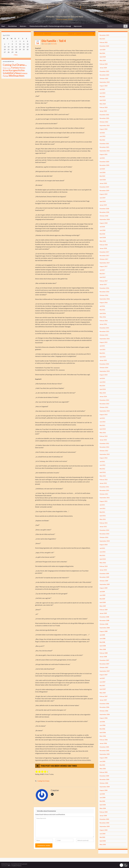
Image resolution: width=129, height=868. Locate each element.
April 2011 (103, 516)
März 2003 (103, 844)
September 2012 (105, 454)
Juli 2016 (102, 306)
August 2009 (104, 588)
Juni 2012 (102, 465)
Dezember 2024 (104, 46)
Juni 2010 (102, 552)
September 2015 (105, 339)
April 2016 (103, 313)
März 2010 (103, 563)
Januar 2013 (103, 440)
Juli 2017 (102, 270)
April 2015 (103, 357)
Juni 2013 (102, 422)
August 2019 (104, 194)
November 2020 (104, 165)
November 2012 (104, 447)
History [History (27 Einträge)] (22, 68)
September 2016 (105, 299)
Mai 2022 (102, 140)
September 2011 (105, 498)
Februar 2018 (104, 245)
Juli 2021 (102, 158)
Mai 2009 (102, 599)
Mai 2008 (102, 642)
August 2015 (104, 342)
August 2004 (104, 790)
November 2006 (104, 707)
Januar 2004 (103, 816)
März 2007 (103, 693)
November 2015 (104, 331)
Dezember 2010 (104, 530)
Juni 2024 (102, 50)
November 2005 (104, 751)
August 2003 (104, 830)
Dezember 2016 (104, 288)
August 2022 (104, 129)
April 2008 (103, 646)
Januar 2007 (103, 700)
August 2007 (104, 675)
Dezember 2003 (104, 819)
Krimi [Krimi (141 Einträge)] (6, 70)
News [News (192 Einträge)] (18, 73)
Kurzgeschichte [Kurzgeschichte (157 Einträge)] (17, 70)
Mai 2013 (102, 425)
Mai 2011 (102, 512)
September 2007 (105, 671)
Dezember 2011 (104, 487)
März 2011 (103, 519)
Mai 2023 (102, 97)
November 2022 (104, 118)
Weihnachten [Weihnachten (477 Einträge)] (17, 76)
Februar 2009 (104, 610)
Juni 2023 (102, 93)
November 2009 (104, 577)
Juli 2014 (102, 378)
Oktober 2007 (104, 667)
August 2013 (104, 415)
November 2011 (104, 490)
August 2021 (104, 154)
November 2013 (104, 404)
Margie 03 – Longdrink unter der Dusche (80, 34)
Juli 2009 (102, 592)
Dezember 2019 (104, 187)
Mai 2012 (102, 469)
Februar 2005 (104, 772)
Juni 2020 (102, 172)
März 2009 (103, 606)
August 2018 (104, 223)
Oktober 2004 (104, 783)
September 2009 (105, 584)
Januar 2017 (103, 284)
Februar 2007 (104, 696)
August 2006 (104, 718)
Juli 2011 (102, 505)
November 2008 (104, 620)
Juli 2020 (102, 169)
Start (3, 26)
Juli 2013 (102, 418)
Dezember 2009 (104, 573)
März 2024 (103, 60)
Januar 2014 (103, 396)
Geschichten (12, 26)
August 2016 (104, 303)
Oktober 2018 (104, 216)
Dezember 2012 (104, 443)
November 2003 (104, 823)
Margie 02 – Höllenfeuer (44, 34)
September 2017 (105, 263)
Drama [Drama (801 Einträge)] (20, 65)
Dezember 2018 (104, 209)
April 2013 (103, 429)
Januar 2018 (103, 248)
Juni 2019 (102, 198)
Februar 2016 (104, 321)
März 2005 (103, 769)
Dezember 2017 (104, 252)
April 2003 (103, 841)
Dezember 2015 (104, 328)
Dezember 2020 (104, 162)
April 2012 (103, 472)
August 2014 (104, 375)
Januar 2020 (103, 183)
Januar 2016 (103, 324)
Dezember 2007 (104, 660)
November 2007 (104, 664)
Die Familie (54, 44)
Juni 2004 (102, 797)
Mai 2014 (102, 386)
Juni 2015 (102, 349)
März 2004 (103, 808)
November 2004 (104, 779)
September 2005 (105, 754)
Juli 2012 (102, 461)
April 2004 (103, 805)
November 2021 (104, 147)
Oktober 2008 (104, 624)
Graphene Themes (17, 866)
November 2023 (104, 75)
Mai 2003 (102, 837)
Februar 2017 (104, 281)
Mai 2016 (102, 310)
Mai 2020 (102, 176)
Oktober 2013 (104, 407)
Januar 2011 (103, 527)
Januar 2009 (103, 613)
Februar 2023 (104, 107)
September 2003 (105, 826)
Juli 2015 (102, 346)
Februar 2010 (104, 566)
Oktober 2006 (104, 711)
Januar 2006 (103, 743)
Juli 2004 (102, 794)
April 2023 (103, 100)
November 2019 (104, 190)
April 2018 (103, 237)
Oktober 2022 (104, 122)
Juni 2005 (102, 761)
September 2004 (105, 787)
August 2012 (104, 458)
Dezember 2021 (104, 144)
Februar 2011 (104, 523)
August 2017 (104, 266)
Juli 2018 (102, 227)
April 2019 (103, 201)
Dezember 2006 (104, 704)
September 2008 (105, 628)
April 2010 (103, 559)
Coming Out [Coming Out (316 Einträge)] (9, 65)
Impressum (78, 26)
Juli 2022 (102, 133)
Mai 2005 (102, 765)
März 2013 (103, 433)
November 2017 (104, 256)
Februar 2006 (104, 740)
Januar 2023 (103, 111)
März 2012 (103, 476)
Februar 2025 (104, 42)
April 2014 (103, 389)
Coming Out (41, 781)
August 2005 (104, 758)
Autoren (23, 26)
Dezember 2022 (104, 115)
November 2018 (104, 212)
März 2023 (103, 104)
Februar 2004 (104, 812)
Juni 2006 (102, 725)
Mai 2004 (102, 801)
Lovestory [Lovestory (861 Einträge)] (9, 73)
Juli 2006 (102, 722)
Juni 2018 (102, 230)
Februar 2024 (104, 64)
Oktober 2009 (104, 581)
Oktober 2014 (104, 368)
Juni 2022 (102, 136)
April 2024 (103, 57)
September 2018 (105, 219)
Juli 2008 (102, 635)
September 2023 (105, 82)
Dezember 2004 (104, 776)
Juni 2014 (102, 382)
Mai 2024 (102, 53)
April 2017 (103, 277)
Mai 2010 (102, 555)
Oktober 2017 (104, 259)
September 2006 (105, 714)
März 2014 (103, 393)
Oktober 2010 (104, 537)
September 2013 (105, 411)
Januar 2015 (103, 360)
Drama (47, 781)
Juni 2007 (102, 682)
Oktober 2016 (104, 295)
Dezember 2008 (104, 617)
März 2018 (103, 241)
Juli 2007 (102, 678)
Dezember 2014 (104, 364)
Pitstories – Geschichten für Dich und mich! (64, 16)
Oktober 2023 (104, 78)
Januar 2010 (103, 570)
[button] (124, 865)
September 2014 (105, 371)
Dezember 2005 (104, 747)
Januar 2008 (103, 657)
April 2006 (103, 732)
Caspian (46, 44)
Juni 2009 (102, 595)
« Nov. (16, 55)
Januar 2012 (103, 483)
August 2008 (104, 631)
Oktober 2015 (104, 335)
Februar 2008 (104, 653)
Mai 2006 (102, 729)
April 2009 (103, 602)
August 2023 (104, 86)
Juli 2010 (102, 548)
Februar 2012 (104, 480)
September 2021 (105, 151)
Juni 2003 (102, 834)
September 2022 (105, 125)
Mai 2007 (102, 685)
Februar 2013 (104, 436)
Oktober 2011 (104, 494)
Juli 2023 (102, 89)
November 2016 (104, 292)
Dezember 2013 (104, 400)
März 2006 (103, 736)
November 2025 (104, 35)
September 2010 (105, 541)
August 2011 (104, 501)
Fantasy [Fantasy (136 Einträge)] (15, 68)
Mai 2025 (102, 39)
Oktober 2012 (104, 451)
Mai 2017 (102, 274)
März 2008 (103, 649)
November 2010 (104, 534)
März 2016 (103, 317)
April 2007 (103, 689)
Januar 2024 (103, 68)
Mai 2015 (102, 353)
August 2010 (104, 545)
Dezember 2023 (104, 71)
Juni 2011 (102, 508)
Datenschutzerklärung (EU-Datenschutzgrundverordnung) (50, 26)
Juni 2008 (102, 639)
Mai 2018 (102, 234)
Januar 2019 (103, 205)
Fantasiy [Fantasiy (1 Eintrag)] (9, 68)
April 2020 (103, 180)
